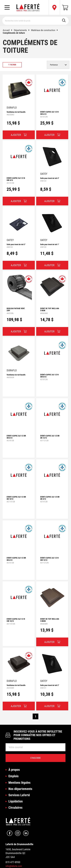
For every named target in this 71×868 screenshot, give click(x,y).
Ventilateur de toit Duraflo (16, 112)
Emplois (13, 776)
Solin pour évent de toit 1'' (50, 244)
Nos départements (20, 789)
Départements (22, 30)
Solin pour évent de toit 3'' (16, 244)
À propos (14, 770)
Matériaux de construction (45, 30)
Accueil (8, 30)
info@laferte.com (14, 866)
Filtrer (12, 65)
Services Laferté (19, 795)
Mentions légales (19, 783)
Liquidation (16, 801)
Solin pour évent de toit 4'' (50, 178)
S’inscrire (35, 758)
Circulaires (15, 808)
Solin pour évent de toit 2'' (50, 685)
